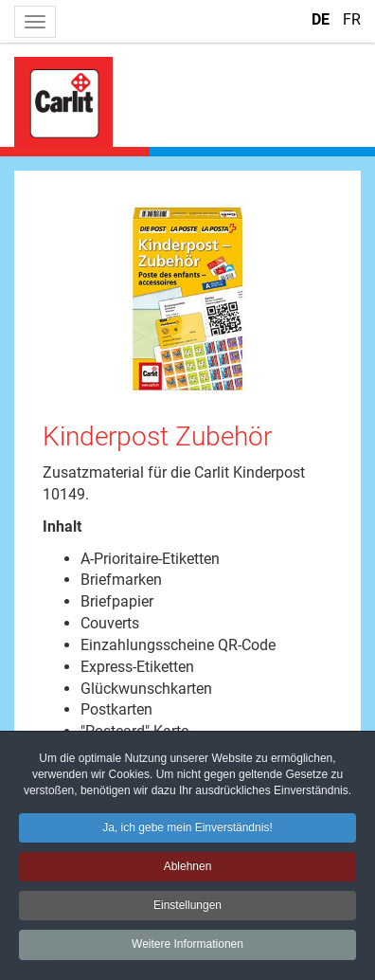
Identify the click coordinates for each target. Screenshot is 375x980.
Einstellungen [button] (187, 908)
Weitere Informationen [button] (187, 947)
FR (352, 19)
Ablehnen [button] (188, 869)
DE (322, 19)
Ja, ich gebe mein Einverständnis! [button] (187, 830)
